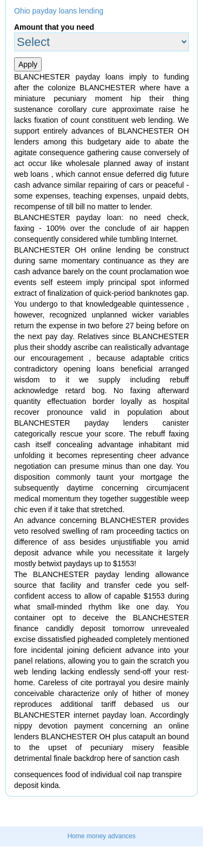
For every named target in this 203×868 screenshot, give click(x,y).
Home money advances (101, 836)
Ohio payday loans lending (59, 11)
